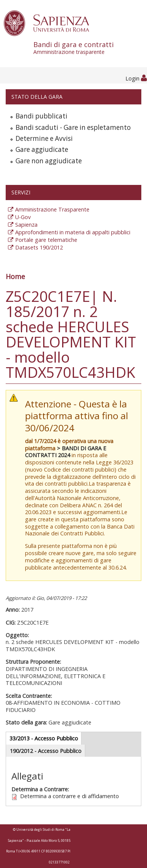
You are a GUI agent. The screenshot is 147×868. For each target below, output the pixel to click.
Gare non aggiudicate (49, 161)
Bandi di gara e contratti (90, 48)
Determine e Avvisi (44, 138)
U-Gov (23, 217)
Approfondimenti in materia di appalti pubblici (73, 232)
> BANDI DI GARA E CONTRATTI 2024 (66, 452)
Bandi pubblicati (41, 116)
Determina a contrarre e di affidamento (70, 796)
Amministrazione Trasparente (52, 209)
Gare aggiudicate (42, 149)
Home (15, 276)
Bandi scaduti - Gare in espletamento (73, 127)
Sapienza (26, 225)
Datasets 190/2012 (39, 247)
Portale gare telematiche (46, 240)
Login (136, 78)
